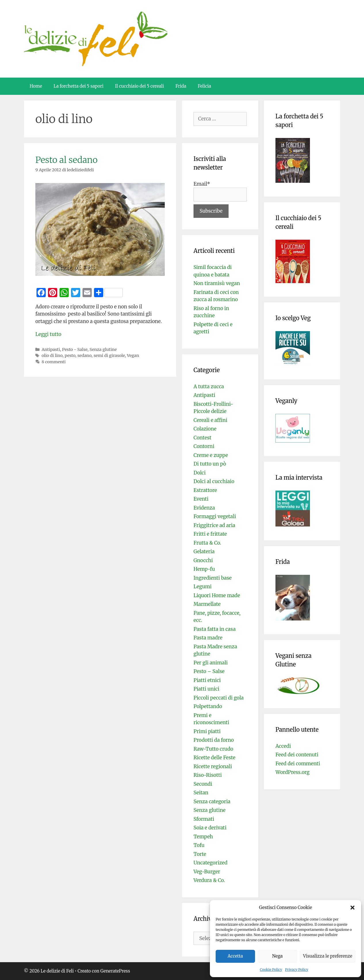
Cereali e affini (210, 420)
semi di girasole (109, 356)
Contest (202, 438)
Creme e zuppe (211, 455)
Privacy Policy (297, 970)
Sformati (204, 819)
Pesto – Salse (209, 671)
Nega (278, 956)
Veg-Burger (207, 872)
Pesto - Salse (75, 349)
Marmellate (207, 604)
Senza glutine (103, 349)
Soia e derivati (210, 828)
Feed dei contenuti (297, 755)
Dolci (200, 473)
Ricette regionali (213, 766)
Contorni (204, 446)
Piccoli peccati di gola (219, 698)
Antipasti (51, 349)
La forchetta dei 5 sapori (78, 86)
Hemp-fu (204, 569)
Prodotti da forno (214, 740)
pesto (70, 356)
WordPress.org (293, 772)
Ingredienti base (213, 578)
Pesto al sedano (66, 160)
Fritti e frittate (210, 534)
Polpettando (208, 706)
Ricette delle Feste (214, 758)
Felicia (204, 86)
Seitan (201, 793)
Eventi (201, 499)
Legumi (203, 587)
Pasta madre (208, 638)
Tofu (199, 845)
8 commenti (54, 362)
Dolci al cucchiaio (214, 481)
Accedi (283, 746)
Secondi (203, 784)
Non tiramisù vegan (217, 283)
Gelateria (204, 552)
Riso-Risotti (208, 775)
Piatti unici (206, 689)
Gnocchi (203, 560)
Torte (200, 854)
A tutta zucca (209, 387)
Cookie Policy (271, 970)
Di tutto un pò (210, 464)
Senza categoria (212, 802)
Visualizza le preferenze (328, 956)
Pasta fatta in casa (215, 629)
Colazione (205, 429)
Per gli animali (211, 663)
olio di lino (52, 356)
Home (36, 86)
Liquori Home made (217, 595)
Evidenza (204, 508)
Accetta (235, 956)
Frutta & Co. (207, 543)
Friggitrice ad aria (214, 525)
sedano (84, 356)
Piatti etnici (207, 680)
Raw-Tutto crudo (213, 749)
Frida (181, 86)
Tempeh (203, 837)
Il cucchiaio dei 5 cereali (139, 86)
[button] (352, 908)
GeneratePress (115, 971)
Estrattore (205, 490)
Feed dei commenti (298, 764)
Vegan (133, 356)
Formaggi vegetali (215, 516)
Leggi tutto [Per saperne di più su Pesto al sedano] (48, 334)
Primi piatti (207, 731)
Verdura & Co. (209, 880)
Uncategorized (210, 863)
